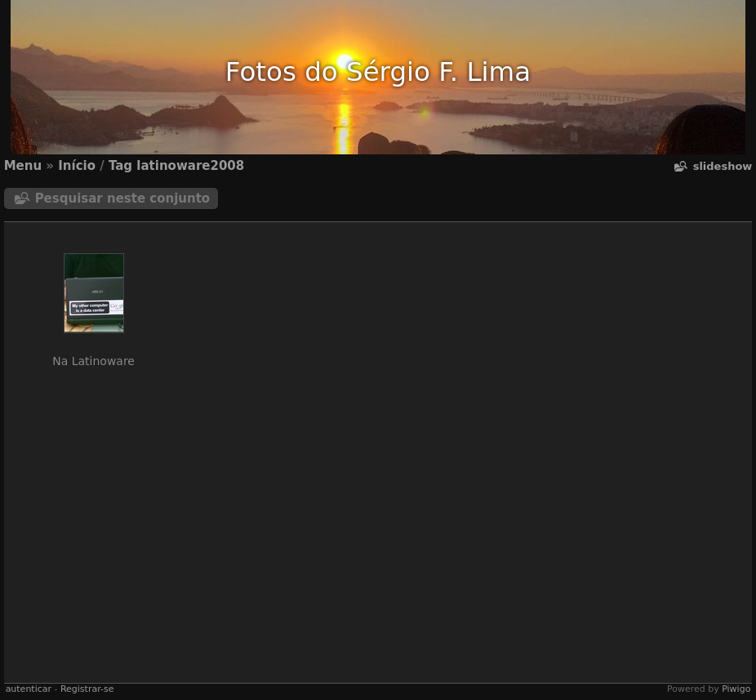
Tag (120, 166)
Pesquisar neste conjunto (123, 198)
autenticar (29, 689)
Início (77, 166)
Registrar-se (87, 689)
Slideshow (723, 166)
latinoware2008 (190, 166)
